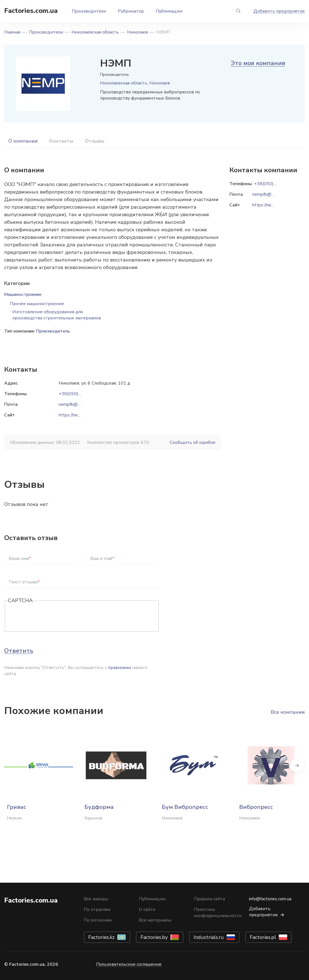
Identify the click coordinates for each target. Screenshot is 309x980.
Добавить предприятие (279, 11)
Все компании (288, 712)
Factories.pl (263, 937)
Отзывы (95, 141)
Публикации (169, 11)
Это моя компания (258, 63)
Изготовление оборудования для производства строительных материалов (57, 315)
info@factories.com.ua (270, 899)
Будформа (99, 807)
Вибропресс (256, 807)
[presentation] (51, 616)
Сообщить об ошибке (193, 442)
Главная (12, 32)
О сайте (147, 910)
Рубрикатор (131, 11)
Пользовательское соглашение (129, 964)
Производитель (53, 331)
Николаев (137, 32)
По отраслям (97, 910)
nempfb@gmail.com (78, 404)
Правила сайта (209, 899)
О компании (23, 141)
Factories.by (154, 937)
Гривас (17, 807)
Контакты (61, 141)
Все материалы (155, 920)
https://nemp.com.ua (78, 415)
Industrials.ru (209, 937)
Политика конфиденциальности (218, 913)
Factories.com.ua (31, 11)
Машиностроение (23, 295)
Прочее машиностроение (37, 304)
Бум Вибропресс (185, 807)
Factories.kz (101, 937)
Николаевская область (95, 32)
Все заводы (96, 899)
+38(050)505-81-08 (80, 394)
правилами (119, 668)
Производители (89, 11)
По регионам (98, 920)
